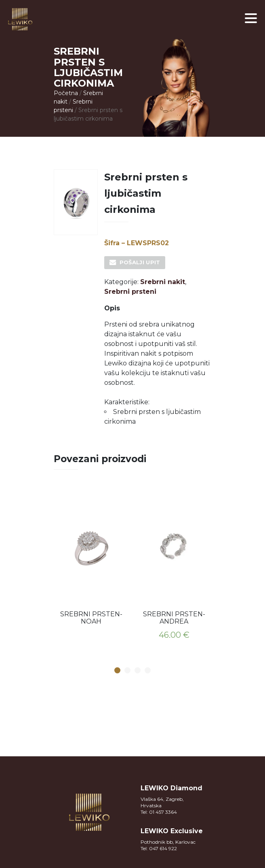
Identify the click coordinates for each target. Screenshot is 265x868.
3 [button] (138, 671)
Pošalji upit (140, 262)
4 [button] (148, 671)
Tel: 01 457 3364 (159, 812)
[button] (251, 18)
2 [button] (128, 671)
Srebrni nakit (163, 282)
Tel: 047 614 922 (159, 848)
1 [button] (118, 671)
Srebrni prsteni (130, 292)
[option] (91, 557)
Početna (66, 93)
